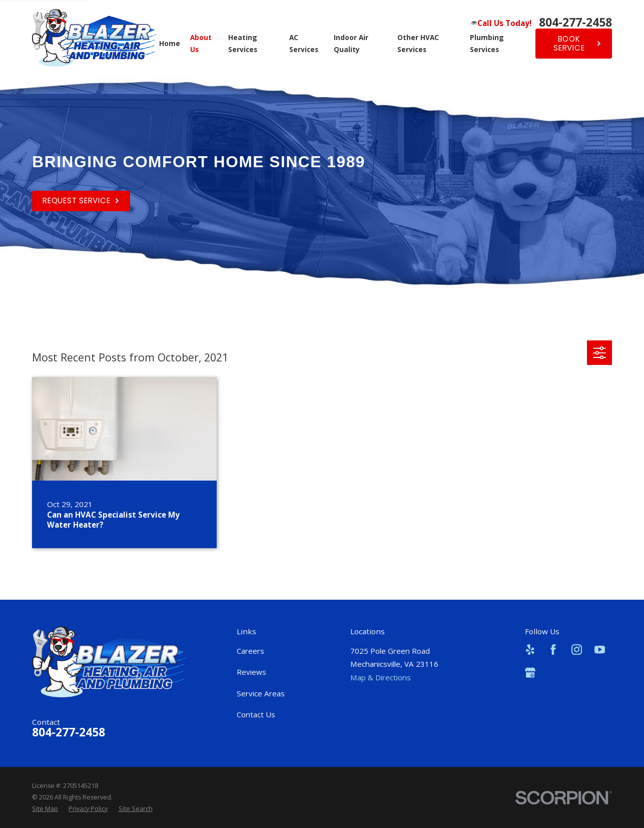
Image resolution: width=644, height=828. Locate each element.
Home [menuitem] (170, 44)
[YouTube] (600, 650)
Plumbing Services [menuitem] (487, 44)
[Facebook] (553, 650)
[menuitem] (45, 809)
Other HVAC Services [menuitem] (418, 44)
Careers (250, 651)
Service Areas (261, 693)
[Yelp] (530, 650)
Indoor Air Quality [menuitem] (351, 44)
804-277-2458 (575, 23)
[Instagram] (577, 650)
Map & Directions (381, 677)
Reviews (251, 672)
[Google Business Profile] (530, 673)
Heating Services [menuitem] (243, 44)
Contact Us (256, 714)
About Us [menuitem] (201, 44)
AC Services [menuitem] (304, 44)
